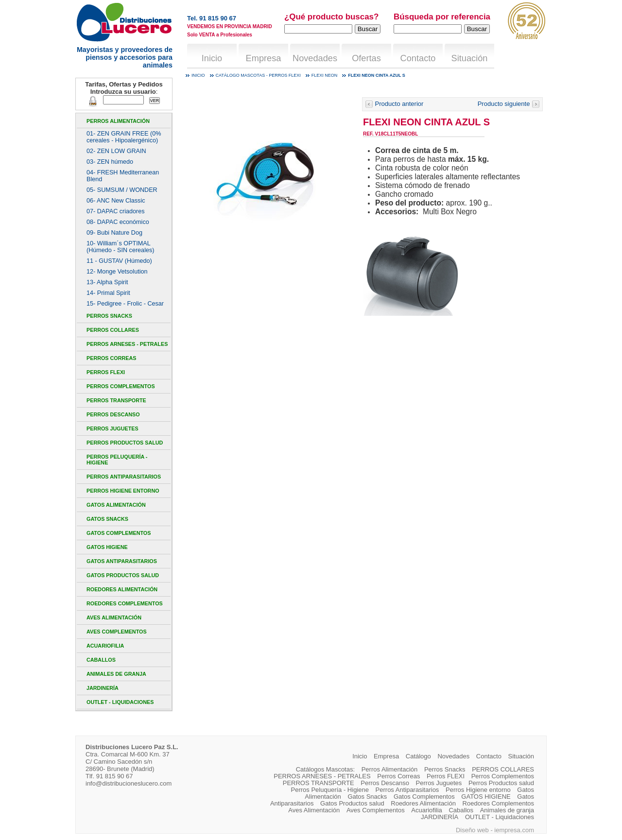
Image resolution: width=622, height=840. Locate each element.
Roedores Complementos (125, 603)
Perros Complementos (121, 386)
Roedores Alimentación (122, 589)
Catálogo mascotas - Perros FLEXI (258, 75)
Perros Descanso (113, 414)
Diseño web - (475, 830)
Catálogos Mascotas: (325, 769)
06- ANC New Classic (116, 201)
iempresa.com (514, 830)
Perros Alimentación (118, 121)
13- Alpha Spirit (107, 282)
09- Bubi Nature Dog (114, 233)
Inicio (212, 58)
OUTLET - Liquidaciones (120, 702)
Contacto (418, 58)
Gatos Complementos (119, 533)
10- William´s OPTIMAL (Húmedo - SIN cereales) (120, 247)
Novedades (315, 58)
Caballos (101, 660)
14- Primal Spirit (108, 293)
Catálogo (418, 756)
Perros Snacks (109, 316)
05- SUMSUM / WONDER (122, 190)
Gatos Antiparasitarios (122, 561)
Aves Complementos (117, 632)
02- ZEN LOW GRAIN (116, 151)
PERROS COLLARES (113, 330)
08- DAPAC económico (118, 222)
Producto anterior (394, 104)
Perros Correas (111, 358)
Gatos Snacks (107, 519)
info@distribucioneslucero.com (129, 783)
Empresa (264, 58)
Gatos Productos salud (123, 575)
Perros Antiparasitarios (124, 477)
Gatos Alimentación (116, 505)
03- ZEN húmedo (110, 162)
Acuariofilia (105, 646)
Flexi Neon (325, 75)
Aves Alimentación (114, 617)
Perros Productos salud (125, 443)
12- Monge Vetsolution (117, 272)
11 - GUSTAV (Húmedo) (119, 261)
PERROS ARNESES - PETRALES (127, 344)
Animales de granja (116, 674)
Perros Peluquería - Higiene (117, 460)
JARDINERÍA (103, 688)
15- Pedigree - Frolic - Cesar (125, 304)
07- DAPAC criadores (116, 211)
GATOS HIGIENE (107, 547)
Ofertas (366, 58)
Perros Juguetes (112, 429)
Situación (470, 58)
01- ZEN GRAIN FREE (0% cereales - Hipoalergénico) (124, 137)
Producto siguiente (509, 104)
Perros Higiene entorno (123, 491)
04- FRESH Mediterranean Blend (123, 176)
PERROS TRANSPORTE (116, 400)
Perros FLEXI (106, 372)
